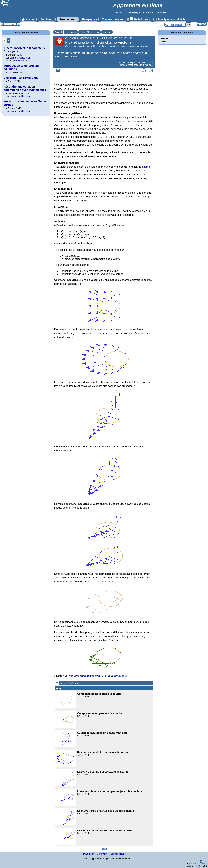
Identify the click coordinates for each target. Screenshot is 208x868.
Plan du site (89, 854)
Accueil (28, 19)
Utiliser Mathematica (90, 32)
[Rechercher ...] (175, 25)
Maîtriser (107, 32)
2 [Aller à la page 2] (8, 41)
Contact (102, 854)
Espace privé (117, 854)
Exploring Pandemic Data (21, 78)
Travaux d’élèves (114, 19)
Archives (47, 19)
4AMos (165, 41)
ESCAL (198, 866)
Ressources (68, 19)
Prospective (89, 19)
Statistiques (140, 19)
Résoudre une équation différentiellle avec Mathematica (25, 88)
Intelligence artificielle (170, 19)
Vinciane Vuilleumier (16, 61)
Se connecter (12, 24)
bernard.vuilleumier (20, 58)
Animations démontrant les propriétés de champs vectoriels (97, 676)
